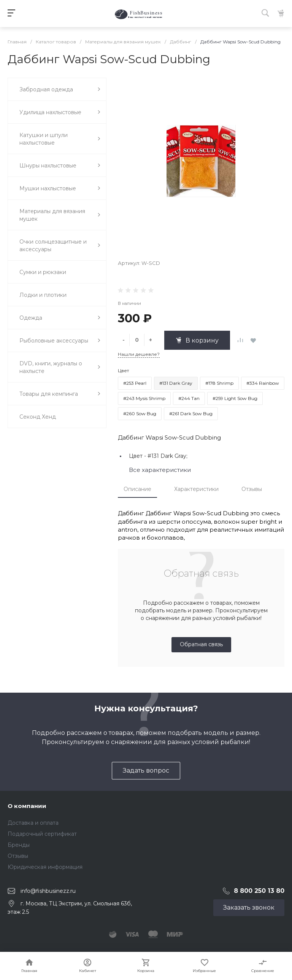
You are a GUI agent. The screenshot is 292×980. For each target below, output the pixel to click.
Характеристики (196, 489)
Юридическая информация (45, 867)
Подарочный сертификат (42, 834)
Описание (137, 489)
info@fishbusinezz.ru (48, 891)
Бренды (19, 845)
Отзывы (252, 489)
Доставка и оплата (33, 823)
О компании (27, 806)
